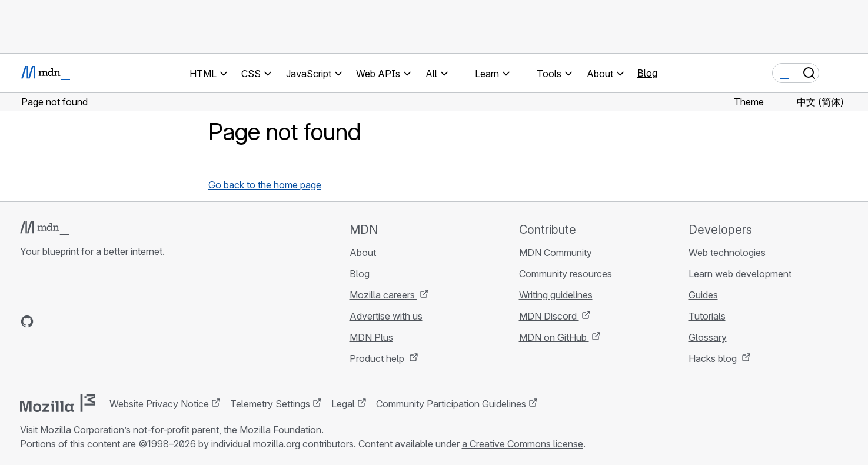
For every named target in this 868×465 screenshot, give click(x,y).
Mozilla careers (383, 295)
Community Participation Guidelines (451, 404)
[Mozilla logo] (58, 403)
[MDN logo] (44, 228)
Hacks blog (714, 358)
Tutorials (707, 316)
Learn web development (740, 274)
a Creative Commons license (523, 444)
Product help (378, 358)
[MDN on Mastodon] (91, 321)
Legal (343, 404)
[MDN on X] (69, 321)
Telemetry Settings (270, 404)
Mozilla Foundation (280, 430)
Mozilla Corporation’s (85, 430)
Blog (647, 73)
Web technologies (727, 253)
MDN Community (556, 253)
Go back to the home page (265, 185)
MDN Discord (549, 316)
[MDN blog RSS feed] (112, 321)
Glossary (708, 337)
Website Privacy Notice (159, 404)
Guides (703, 295)
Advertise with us (386, 316)
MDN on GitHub (554, 337)
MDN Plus (371, 337)
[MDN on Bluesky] (48, 321)
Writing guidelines (556, 295)
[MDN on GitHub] (27, 321)
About (363, 253)
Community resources (566, 274)
